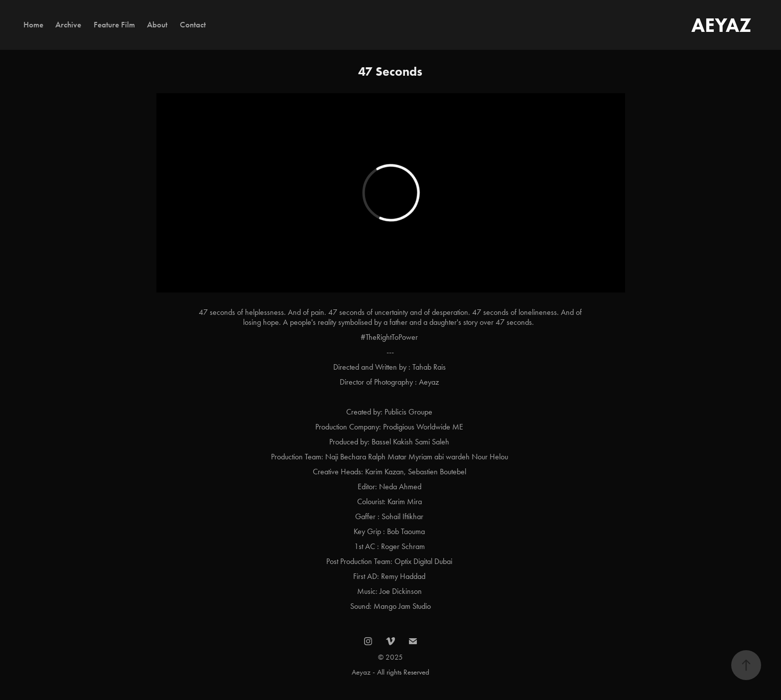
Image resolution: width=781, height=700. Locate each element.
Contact (193, 25)
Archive (68, 25)
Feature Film (114, 25)
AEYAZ (721, 25)
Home (33, 25)
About (157, 25)
